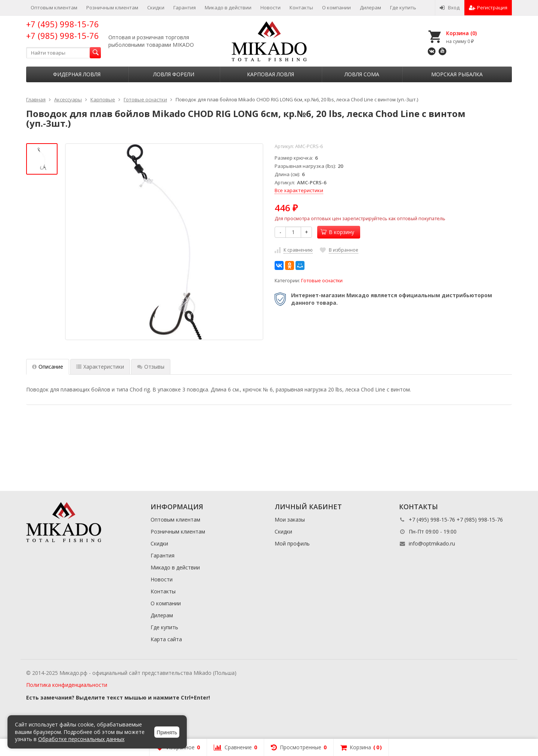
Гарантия (185, 7)
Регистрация (488, 7)
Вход (450, 7)
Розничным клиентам (112, 7)
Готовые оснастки (322, 281)
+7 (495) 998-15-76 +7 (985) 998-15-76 (63, 30)
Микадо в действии (228, 7)
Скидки (156, 7)
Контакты (301, 7)
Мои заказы (290, 520)
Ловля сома (362, 74)
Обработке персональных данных (81, 739)
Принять (167, 732)
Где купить (403, 7)
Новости (270, 7)
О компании (336, 7)
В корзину (337, 232)
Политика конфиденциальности (67, 685)
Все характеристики (299, 190)
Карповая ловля (270, 74)
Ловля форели (174, 74)
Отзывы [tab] (151, 367)
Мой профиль (292, 543)
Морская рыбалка (457, 74)
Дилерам (370, 7)
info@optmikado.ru (432, 543)
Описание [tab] (48, 367)
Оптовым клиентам (54, 7)
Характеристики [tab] (100, 367)
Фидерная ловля (77, 74)
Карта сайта (166, 639)
